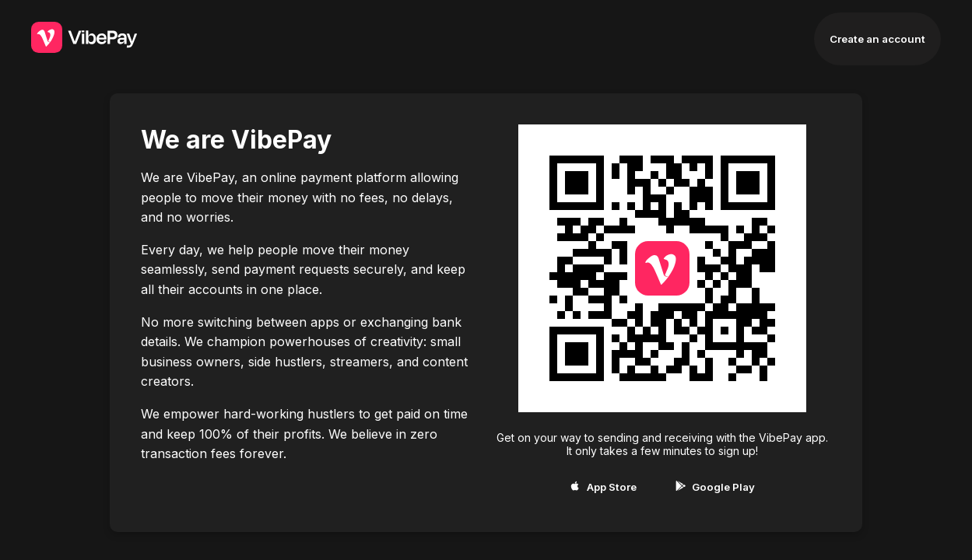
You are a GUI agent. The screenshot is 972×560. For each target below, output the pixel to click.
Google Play (715, 487)
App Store (603, 487)
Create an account (877, 39)
